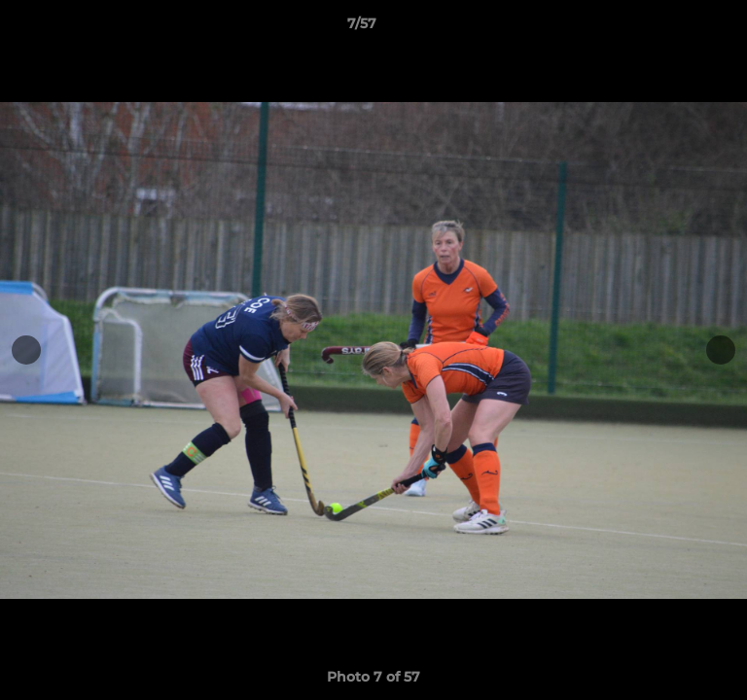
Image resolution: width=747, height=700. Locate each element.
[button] (677, 28)
